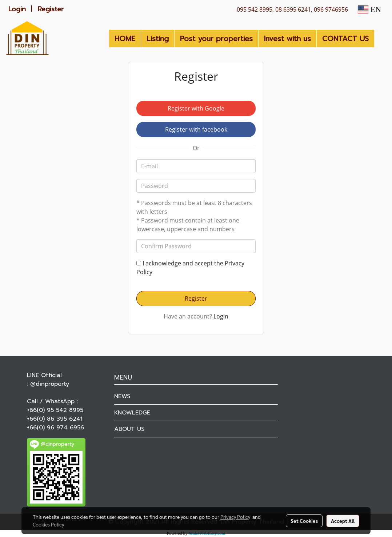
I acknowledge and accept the (190, 268)
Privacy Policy (235, 517)
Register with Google (196, 108)
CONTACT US (345, 39)
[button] (381, 39)
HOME (125, 39)
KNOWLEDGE (132, 413)
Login (17, 9)
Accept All (343, 521)
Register (51, 9)
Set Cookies (304, 521)
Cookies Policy (48, 524)
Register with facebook (196, 129)
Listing (158, 39)
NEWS (122, 396)
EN (369, 9)
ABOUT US (129, 429)
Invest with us (287, 39)
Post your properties (216, 39)
